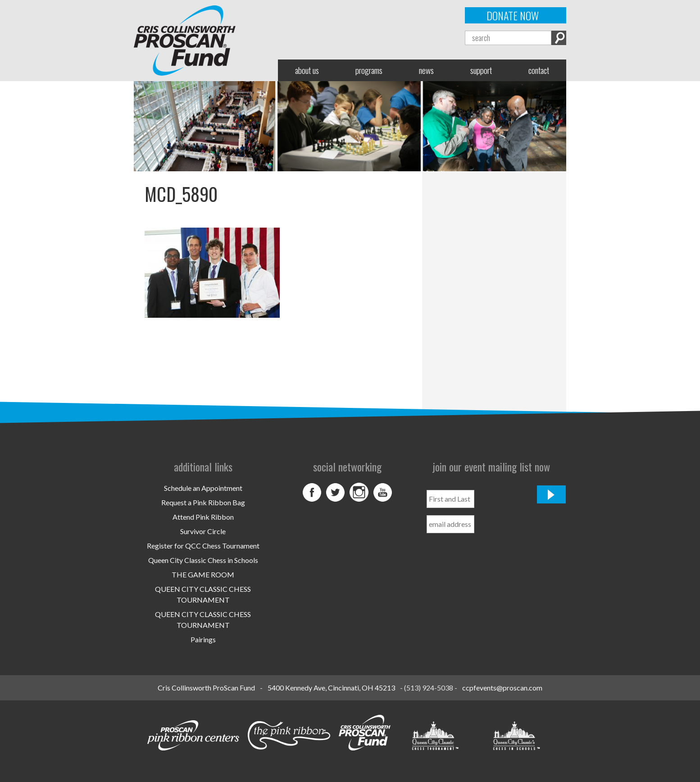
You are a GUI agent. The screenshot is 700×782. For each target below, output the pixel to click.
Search (559, 38)
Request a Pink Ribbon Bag (203, 502)
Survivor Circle (203, 531)
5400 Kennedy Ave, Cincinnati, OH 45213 (331, 688)
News (426, 70)
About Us (307, 70)
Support (481, 70)
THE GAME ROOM (203, 574)
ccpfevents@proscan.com (502, 688)
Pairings (203, 639)
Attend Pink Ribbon (203, 517)
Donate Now (513, 15)
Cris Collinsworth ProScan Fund (206, 688)
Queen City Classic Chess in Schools (203, 560)
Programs (369, 70)
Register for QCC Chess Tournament (203, 546)
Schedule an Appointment (203, 488)
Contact (539, 70)
